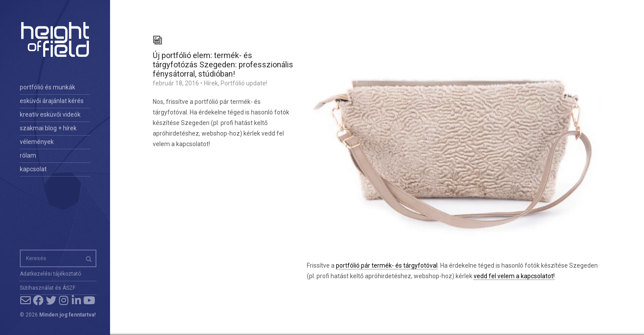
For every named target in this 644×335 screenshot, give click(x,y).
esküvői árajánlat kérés (52, 101)
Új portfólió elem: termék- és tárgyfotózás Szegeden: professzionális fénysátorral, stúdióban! (223, 64)
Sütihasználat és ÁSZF (48, 288)
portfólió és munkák (48, 87)
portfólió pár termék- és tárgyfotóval (387, 265)
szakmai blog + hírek (48, 128)
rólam (28, 155)
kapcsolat (33, 169)
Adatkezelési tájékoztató (50, 274)
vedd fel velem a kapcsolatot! (514, 276)
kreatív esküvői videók (50, 114)
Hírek (211, 83)
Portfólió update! (244, 83)
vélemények (37, 142)
